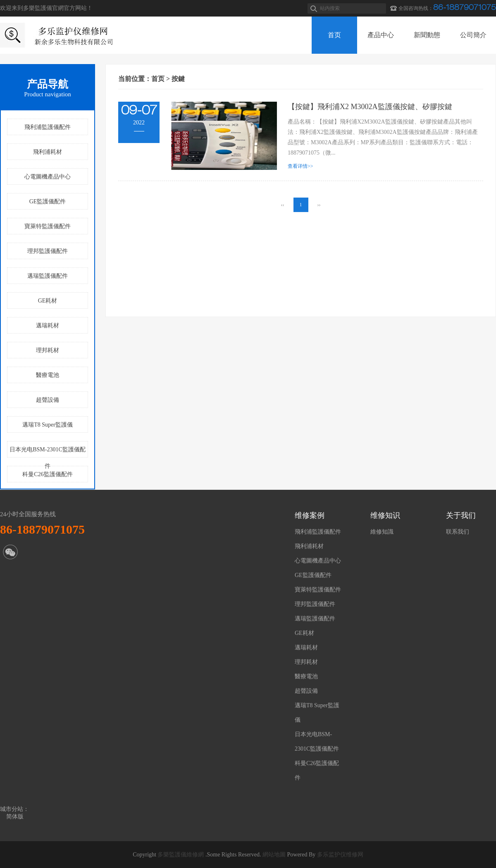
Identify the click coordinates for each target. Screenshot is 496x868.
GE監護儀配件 (48, 201)
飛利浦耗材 (48, 152)
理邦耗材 (48, 350)
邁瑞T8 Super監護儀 (48, 425)
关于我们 (461, 515)
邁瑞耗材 (48, 325)
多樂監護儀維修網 (181, 855)
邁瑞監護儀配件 (48, 276)
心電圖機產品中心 (48, 177)
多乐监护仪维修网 (340, 855)
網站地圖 (274, 855)
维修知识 (385, 515)
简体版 (15, 817)
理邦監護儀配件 (48, 251)
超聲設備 (48, 400)
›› (319, 205)
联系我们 (458, 532)
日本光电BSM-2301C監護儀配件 (48, 452)
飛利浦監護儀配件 (48, 127)
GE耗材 (48, 301)
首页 (158, 79)
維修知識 (382, 532)
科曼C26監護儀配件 (47, 474)
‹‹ (283, 205)
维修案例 (310, 515)
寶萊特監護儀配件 (48, 226)
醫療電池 (48, 375)
